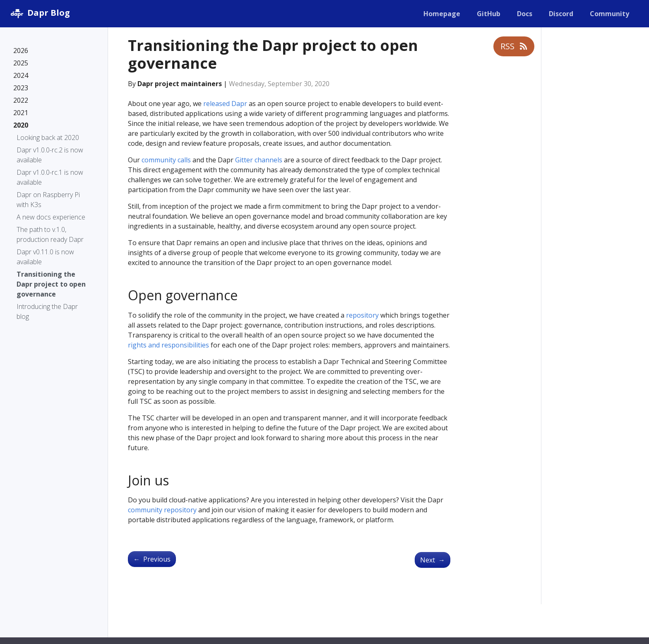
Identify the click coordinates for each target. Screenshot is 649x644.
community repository (162, 510)
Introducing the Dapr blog (47, 311)
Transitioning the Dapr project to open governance (51, 284)
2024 (21, 75)
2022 (21, 100)
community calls (166, 160)
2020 (21, 125)
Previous (152, 559)
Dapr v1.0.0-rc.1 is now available (50, 177)
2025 (21, 63)
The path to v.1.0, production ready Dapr (50, 234)
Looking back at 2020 (48, 137)
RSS (514, 46)
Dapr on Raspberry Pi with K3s (48, 200)
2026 (21, 51)
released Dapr (225, 104)
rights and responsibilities (168, 345)
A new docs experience (51, 217)
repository (362, 315)
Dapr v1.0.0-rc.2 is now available (50, 155)
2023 (21, 88)
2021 (21, 113)
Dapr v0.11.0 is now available (45, 257)
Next (433, 560)
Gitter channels (259, 160)
